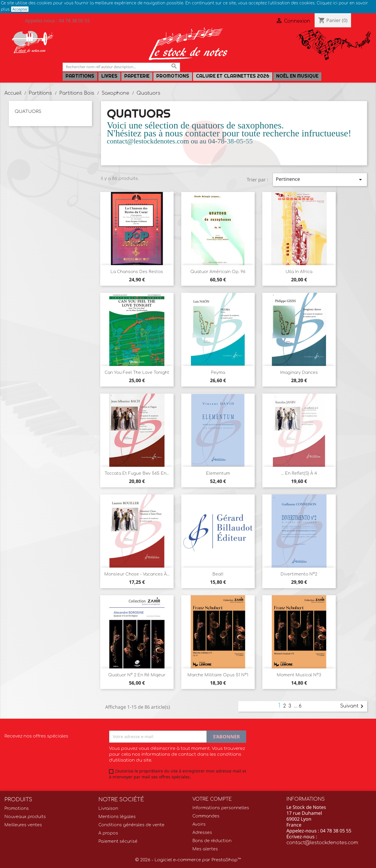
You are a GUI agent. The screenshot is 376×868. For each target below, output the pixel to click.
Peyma (218, 373)
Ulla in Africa (299, 272)
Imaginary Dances (299, 373)
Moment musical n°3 (299, 675)
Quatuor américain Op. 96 (218, 272)
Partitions (80, 76)
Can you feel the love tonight (137, 373)
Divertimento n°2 (299, 574)
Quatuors (28, 112)
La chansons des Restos (137, 272)
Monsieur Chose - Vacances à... (137, 574)
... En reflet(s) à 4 (299, 473)
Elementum (218, 473)
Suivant (353, 706)
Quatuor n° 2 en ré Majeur (137, 675)
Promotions (173, 76)
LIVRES (109, 76)
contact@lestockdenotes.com (322, 843)
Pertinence (320, 179)
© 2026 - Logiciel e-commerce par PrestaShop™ (188, 860)
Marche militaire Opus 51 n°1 (218, 675)
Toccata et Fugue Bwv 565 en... (137, 473)
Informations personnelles (221, 808)
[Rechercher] (121, 67)
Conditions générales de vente (131, 825)
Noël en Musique (297, 76)
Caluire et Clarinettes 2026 (233, 76)
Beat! (218, 574)
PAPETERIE (137, 76)
